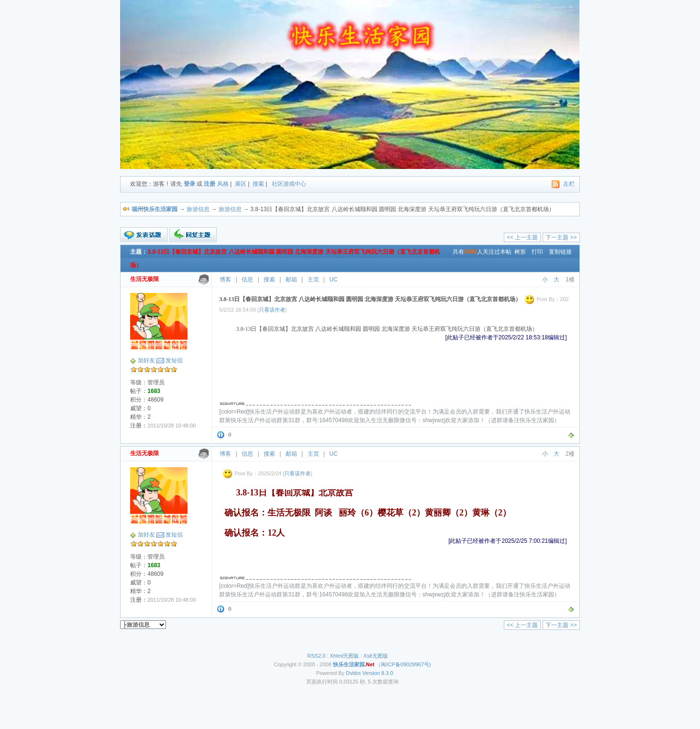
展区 (241, 184)
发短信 (174, 360)
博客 (225, 280)
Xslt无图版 (375, 656)
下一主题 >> (561, 237)
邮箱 (291, 280)
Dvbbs (353, 673)
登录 (189, 184)
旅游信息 (198, 209)
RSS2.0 (316, 656)
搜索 (258, 184)
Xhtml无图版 (344, 656)
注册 (210, 184)
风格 (223, 184)
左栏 (569, 184)
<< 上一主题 (522, 237)
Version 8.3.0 (378, 673)
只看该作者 (272, 310)
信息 (247, 280)
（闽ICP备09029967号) (382, 664)
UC (333, 280)
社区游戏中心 (289, 184)
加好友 (146, 360)
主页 (313, 280)
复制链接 (560, 252)
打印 (537, 252)
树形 (520, 252)
